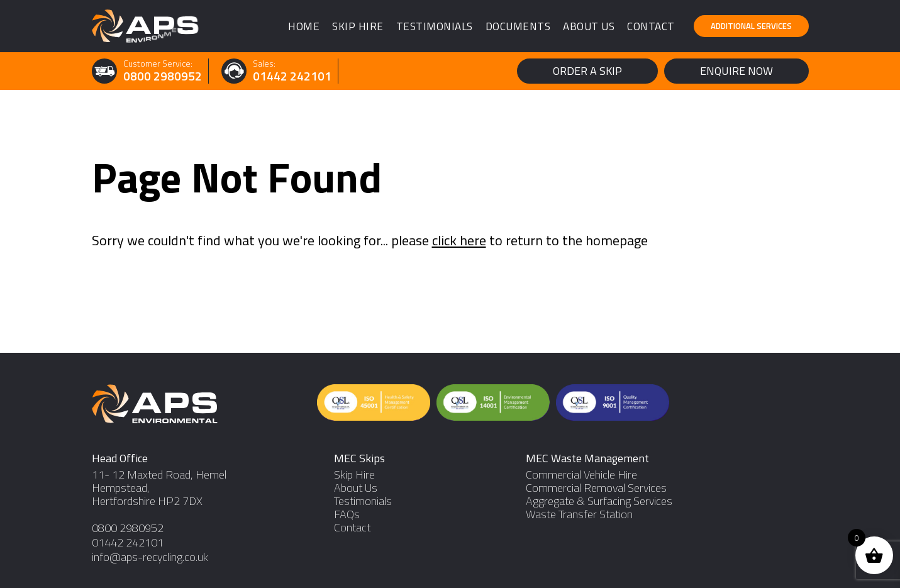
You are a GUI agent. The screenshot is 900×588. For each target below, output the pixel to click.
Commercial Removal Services (596, 488)
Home (304, 26)
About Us (589, 26)
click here (459, 240)
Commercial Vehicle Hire (581, 474)
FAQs (347, 514)
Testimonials (435, 26)
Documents (518, 26)
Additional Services (751, 26)
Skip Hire (358, 26)
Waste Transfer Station (579, 514)
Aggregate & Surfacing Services (599, 501)
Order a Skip (587, 71)
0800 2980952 (163, 76)
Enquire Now (736, 71)
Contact (651, 26)
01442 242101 (292, 76)
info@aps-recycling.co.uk (150, 557)
